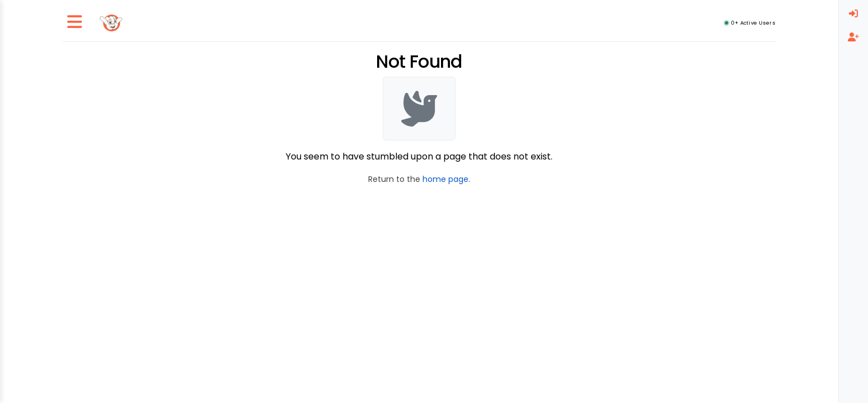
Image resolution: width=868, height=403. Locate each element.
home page (445, 179)
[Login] (853, 14)
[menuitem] (853, 14)
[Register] (853, 38)
